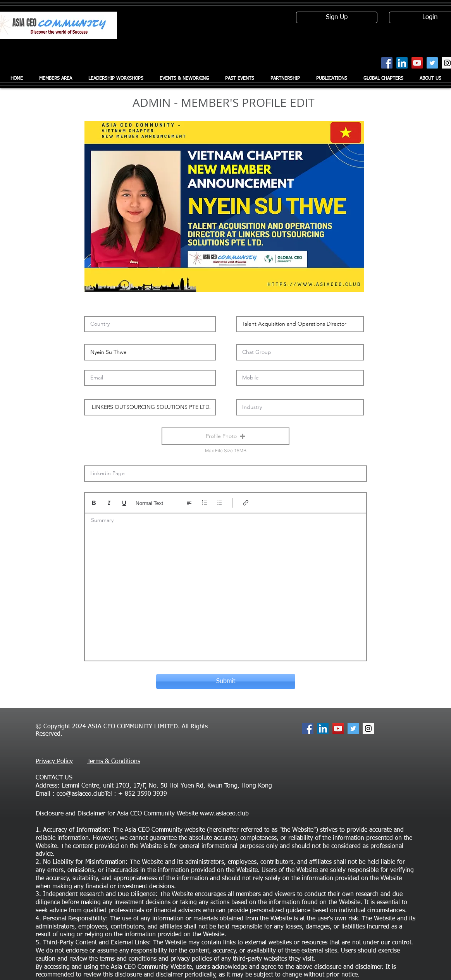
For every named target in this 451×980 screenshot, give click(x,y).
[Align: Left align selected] (189, 503)
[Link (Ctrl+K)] (246, 503)
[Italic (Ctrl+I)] (109, 503)
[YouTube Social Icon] (417, 63)
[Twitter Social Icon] (432, 63)
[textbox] (225, 584)
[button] (225, 436)
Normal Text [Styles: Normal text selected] (149, 503)
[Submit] (226, 681)
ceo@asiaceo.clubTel (84, 794)
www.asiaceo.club (224, 814)
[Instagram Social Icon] (368, 729)
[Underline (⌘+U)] (124, 503)
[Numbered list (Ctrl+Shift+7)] (204, 503)
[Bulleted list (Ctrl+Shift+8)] (219, 503)
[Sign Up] (337, 17)
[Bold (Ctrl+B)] (94, 503)
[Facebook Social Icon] (387, 63)
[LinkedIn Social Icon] (402, 63)
